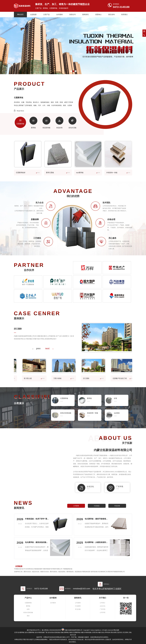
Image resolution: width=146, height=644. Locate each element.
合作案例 (59, 14)
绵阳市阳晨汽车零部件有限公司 (53, 569)
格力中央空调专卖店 (28, 569)
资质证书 (72, 14)
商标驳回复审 (38, 569)
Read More (20, 111)
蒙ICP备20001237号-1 (34, 630)
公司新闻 (76, 506)
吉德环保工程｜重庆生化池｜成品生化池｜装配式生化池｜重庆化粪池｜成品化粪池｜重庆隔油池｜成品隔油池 (48, 572)
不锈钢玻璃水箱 (67, 569)
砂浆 (28, 609)
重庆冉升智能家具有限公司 (116, 572)
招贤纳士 (98, 14)
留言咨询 (111, 14)
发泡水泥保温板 (28, 613)
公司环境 (103, 613)
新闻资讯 (85, 14)
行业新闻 (78, 606)
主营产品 (46, 14)
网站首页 (20, 14)
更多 (28, 616)
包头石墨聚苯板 (29, 632)
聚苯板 (28, 606)
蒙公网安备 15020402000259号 (51, 630)
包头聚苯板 (21, 632)
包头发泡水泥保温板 (54, 632)
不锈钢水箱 (18, 569)
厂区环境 (103, 609)
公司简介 (103, 603)
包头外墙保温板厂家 (41, 632)
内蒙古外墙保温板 (86, 632)
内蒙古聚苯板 (64, 632)
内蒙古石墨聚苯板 (75, 632)
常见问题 (78, 609)
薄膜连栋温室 (86, 572)
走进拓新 (33, 14)
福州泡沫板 (94, 572)
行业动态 (97, 506)
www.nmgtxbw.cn (96, 630)
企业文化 (103, 606)
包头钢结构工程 (103, 572)
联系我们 (125, 14)
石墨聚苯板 (28, 603)
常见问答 (117, 506)
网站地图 (116, 630)
